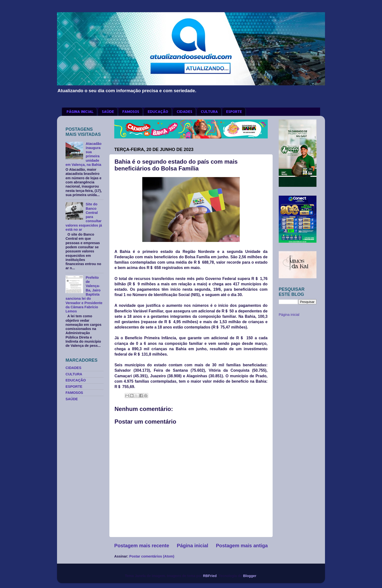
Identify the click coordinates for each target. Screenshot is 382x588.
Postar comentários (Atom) (152, 556)
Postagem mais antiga (242, 546)
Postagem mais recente (142, 546)
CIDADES (184, 112)
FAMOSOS (131, 112)
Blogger (250, 576)
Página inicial (193, 546)
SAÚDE (108, 112)
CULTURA (209, 112)
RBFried (210, 576)
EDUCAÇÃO (158, 112)
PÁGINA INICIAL (80, 112)
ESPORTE (234, 112)
